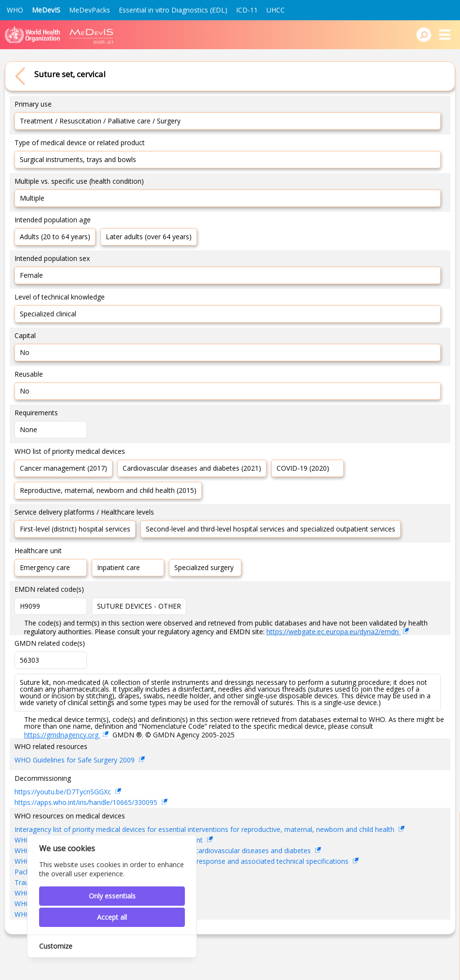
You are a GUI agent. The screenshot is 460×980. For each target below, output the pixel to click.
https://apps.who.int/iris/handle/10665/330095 (87, 802)
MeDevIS (46, 10)
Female (31, 275)
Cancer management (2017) (63, 468)
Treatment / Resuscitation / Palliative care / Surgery (100, 121)
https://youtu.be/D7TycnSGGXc (64, 792)
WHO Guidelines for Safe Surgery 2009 (76, 760)
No (25, 352)
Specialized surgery (204, 567)
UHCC (276, 10)
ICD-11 (247, 10)
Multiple (32, 198)
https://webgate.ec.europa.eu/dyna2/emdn (334, 632)
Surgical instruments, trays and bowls (78, 159)
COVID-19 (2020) (303, 468)
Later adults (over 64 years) (149, 237)
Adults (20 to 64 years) (55, 237)
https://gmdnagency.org (62, 735)
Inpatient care (118, 567)
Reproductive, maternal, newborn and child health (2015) (108, 490)
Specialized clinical (48, 314)
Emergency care (45, 567)
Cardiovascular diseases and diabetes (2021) (192, 468)
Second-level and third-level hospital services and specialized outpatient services (271, 529)
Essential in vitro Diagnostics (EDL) (173, 10)
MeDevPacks (90, 10)
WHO (15, 10)
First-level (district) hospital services (75, 529)
